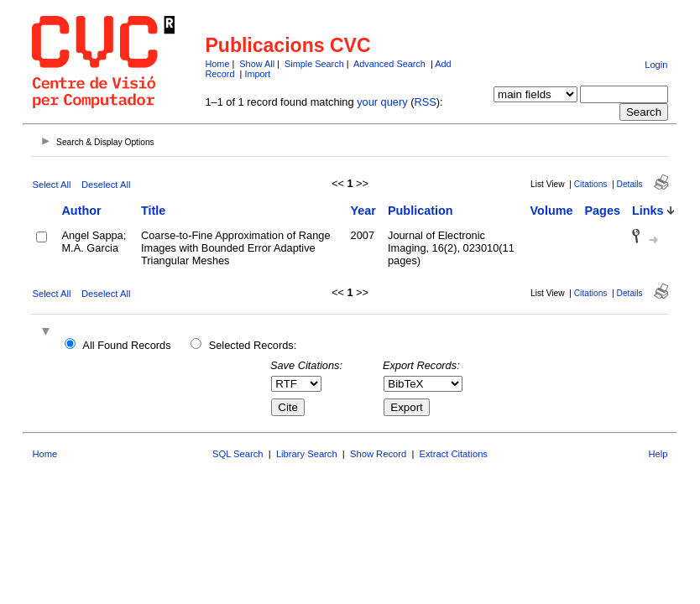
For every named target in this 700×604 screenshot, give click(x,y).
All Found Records (126, 345)
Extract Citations (454, 454)
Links (648, 211)
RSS (425, 102)
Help (658, 454)
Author (81, 211)
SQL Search (238, 454)
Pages (603, 211)
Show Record (378, 454)
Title (153, 211)
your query (382, 102)
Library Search (307, 454)
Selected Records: (253, 345)
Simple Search (314, 64)
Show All (257, 64)
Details (630, 184)
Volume (552, 211)
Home (217, 64)
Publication (421, 211)
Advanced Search (389, 64)
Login (656, 65)
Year (363, 211)
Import (257, 74)
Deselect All (106, 185)
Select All (51, 185)
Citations (591, 184)
